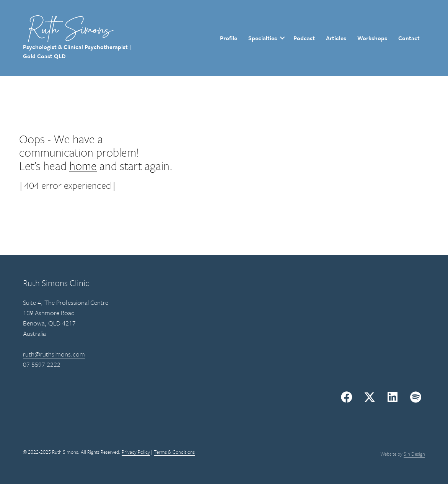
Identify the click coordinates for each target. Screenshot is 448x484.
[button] (347, 397)
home (83, 166)
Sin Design (414, 454)
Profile (229, 38)
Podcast (304, 38)
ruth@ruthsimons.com (54, 354)
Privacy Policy (136, 452)
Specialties (263, 38)
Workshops (372, 38)
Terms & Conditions (174, 452)
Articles (336, 38)
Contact (409, 38)
